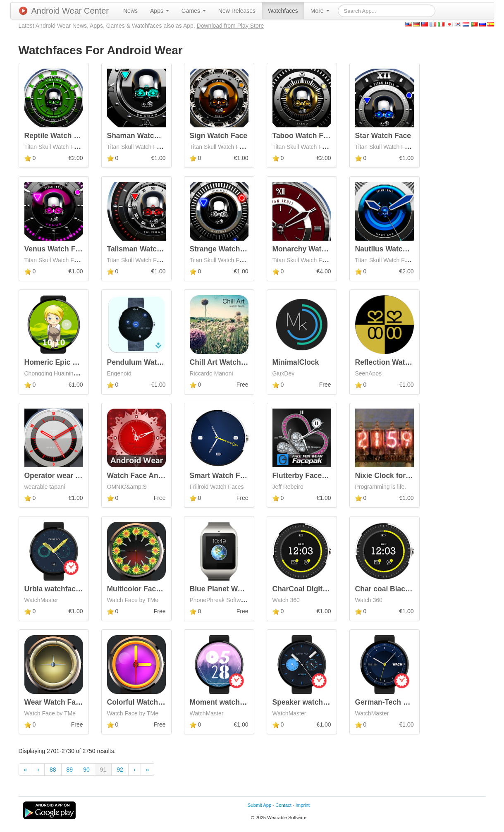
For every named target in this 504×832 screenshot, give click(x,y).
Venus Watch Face (56, 249)
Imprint (303, 805)
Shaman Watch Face (142, 136)
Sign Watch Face (219, 136)
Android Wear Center (64, 11)
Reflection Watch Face (394, 362)
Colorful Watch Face (142, 702)
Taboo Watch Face (304, 136)
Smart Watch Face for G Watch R (246, 476)
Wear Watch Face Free (63, 702)
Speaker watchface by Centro (323, 702)
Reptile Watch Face (57, 136)
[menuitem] (130, 11)
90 (86, 770)
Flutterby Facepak (303, 476)
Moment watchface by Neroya (241, 702)
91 (103, 770)
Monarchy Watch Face (311, 249)
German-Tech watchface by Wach (412, 702)
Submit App (259, 805)
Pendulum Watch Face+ (148, 362)
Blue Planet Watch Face (231, 589)
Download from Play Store (231, 26)
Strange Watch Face (224, 249)
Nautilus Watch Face (391, 249)
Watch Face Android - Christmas (163, 476)
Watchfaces (283, 11)
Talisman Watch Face (143, 249)
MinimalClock (296, 362)
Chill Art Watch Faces (227, 362)
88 (53, 770)
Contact (283, 805)
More (320, 11)
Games (194, 11)
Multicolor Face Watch (145, 589)
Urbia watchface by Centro (70, 589)
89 (70, 770)
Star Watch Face (383, 136)
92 (120, 770)
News (130, 11)
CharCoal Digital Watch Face (322, 589)
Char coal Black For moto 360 (406, 589)
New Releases (237, 11)
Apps (160, 11)
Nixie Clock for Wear (390, 476)
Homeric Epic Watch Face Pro (75, 362)
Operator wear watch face (68, 476)
